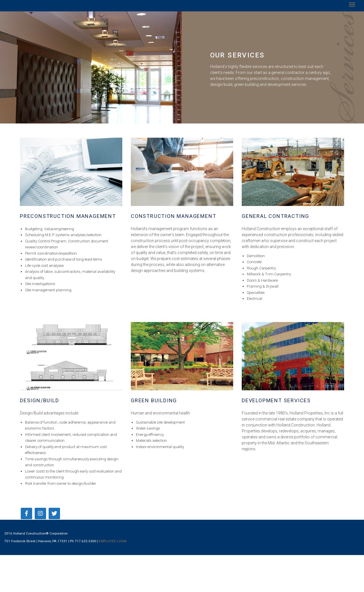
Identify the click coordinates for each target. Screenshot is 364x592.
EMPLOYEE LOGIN (113, 541)
